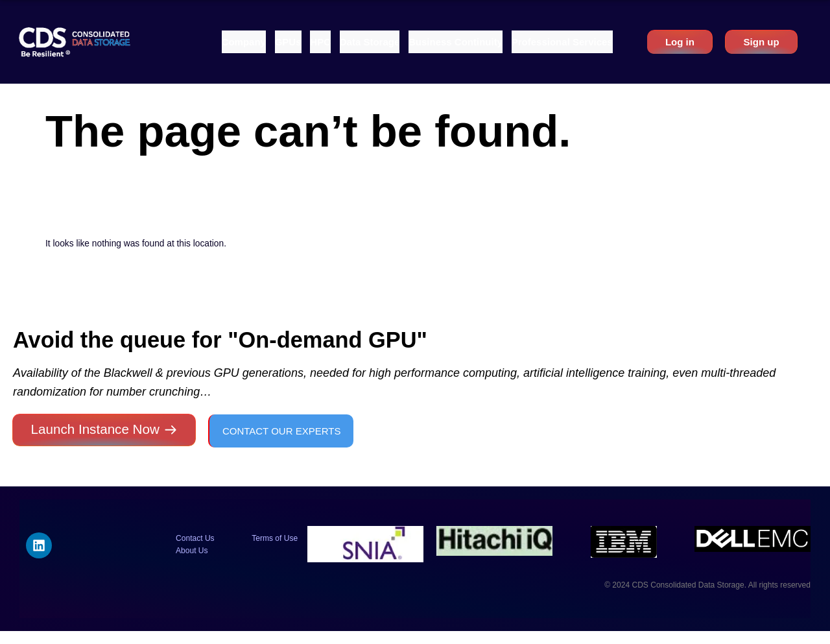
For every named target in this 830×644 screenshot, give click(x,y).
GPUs (288, 42)
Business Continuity (456, 42)
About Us (192, 551)
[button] (244, 42)
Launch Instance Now (95, 429)
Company (244, 42)
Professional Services (562, 42)
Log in (680, 42)
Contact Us (195, 538)
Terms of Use (275, 538)
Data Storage (370, 42)
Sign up (762, 42)
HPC (320, 42)
